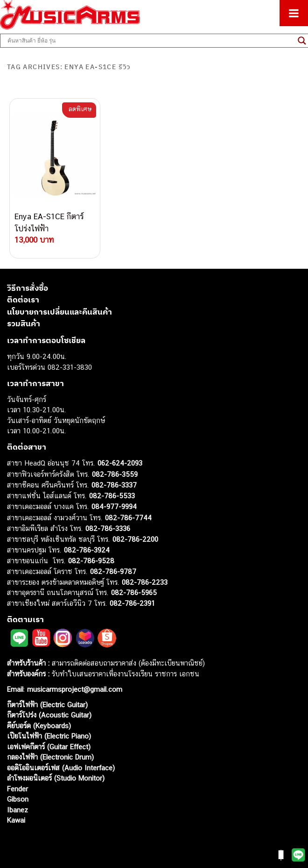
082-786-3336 (108, 528)
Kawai (16, 820)
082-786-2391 (132, 603)
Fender (17, 789)
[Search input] (150, 41)
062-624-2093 (120, 463)
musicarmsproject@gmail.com (73, 689)
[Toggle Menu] (294, 13)
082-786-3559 (115, 474)
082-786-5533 (112, 496)
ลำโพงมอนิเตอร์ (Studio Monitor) (56, 778)
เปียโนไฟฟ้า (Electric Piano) (49, 736)
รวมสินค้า (24, 323)
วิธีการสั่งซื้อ (28, 288)
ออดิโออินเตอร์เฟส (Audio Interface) (61, 768)
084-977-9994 (114, 506)
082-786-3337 (114, 485)
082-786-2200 (135, 539)
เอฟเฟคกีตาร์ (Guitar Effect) (49, 747)
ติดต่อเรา (23, 300)
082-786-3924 (87, 550)
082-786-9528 (91, 561)
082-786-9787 (113, 571)
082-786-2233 (145, 582)
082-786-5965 (134, 592)
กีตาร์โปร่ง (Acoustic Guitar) (49, 715)
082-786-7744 (128, 518)
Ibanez (17, 810)
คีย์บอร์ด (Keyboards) (39, 726)
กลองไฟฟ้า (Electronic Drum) (50, 757)
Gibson (18, 799)
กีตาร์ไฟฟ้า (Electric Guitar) (47, 705)
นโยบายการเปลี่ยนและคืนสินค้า (59, 312)
